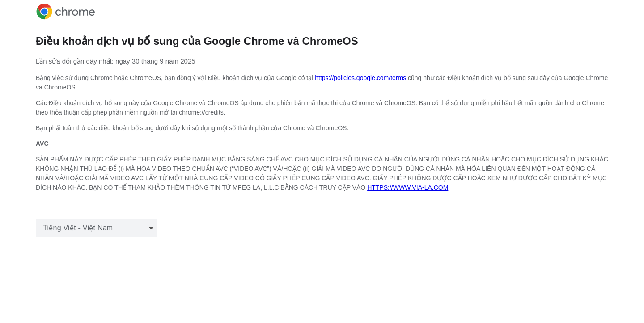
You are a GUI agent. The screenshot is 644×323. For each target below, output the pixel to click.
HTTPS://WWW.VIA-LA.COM (408, 187)
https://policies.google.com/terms (360, 78)
